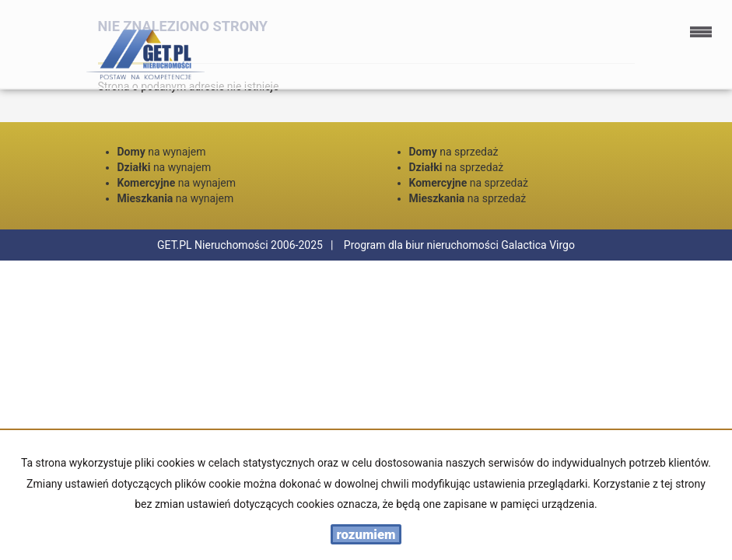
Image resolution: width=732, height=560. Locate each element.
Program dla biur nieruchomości (422, 245)
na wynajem (162, 152)
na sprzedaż (454, 152)
